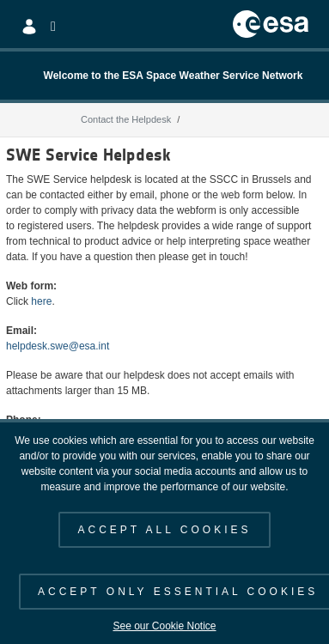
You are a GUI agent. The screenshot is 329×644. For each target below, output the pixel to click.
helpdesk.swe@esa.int (58, 346)
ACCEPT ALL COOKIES (164, 530)
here (41, 301)
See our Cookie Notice (164, 626)
